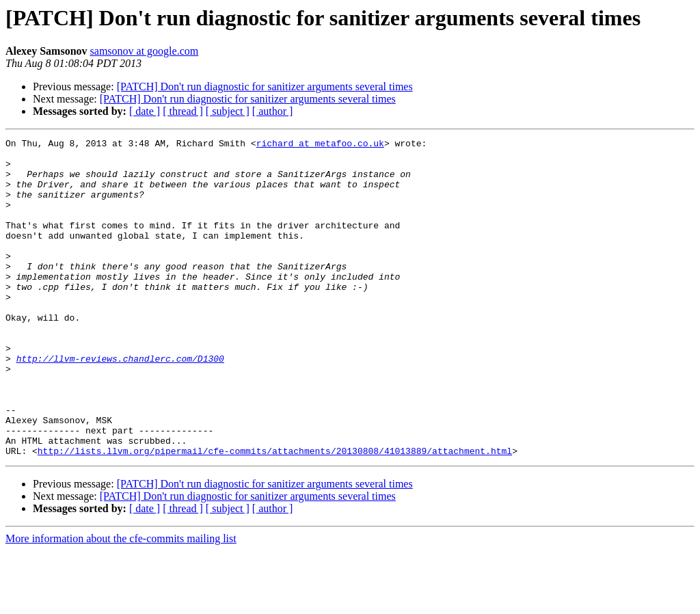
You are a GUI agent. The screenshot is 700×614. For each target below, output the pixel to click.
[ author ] (273, 111)
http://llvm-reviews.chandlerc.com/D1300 (120, 403)
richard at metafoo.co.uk (320, 145)
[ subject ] (228, 111)
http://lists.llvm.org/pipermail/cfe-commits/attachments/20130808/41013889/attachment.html (275, 514)
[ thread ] (183, 111)
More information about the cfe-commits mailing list (121, 602)
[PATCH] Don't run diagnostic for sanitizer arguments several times (265, 86)
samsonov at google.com (145, 51)
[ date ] (145, 111)
